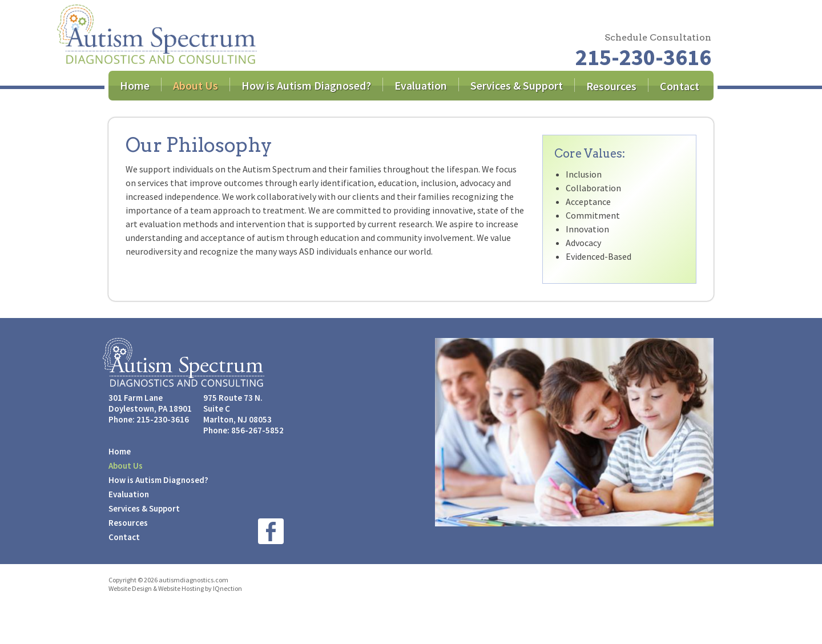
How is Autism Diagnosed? (306, 85)
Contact (680, 86)
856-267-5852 (257, 430)
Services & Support (517, 85)
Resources (611, 86)
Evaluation (421, 85)
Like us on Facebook (271, 531)
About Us (196, 85)
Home (135, 85)
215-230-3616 (643, 57)
